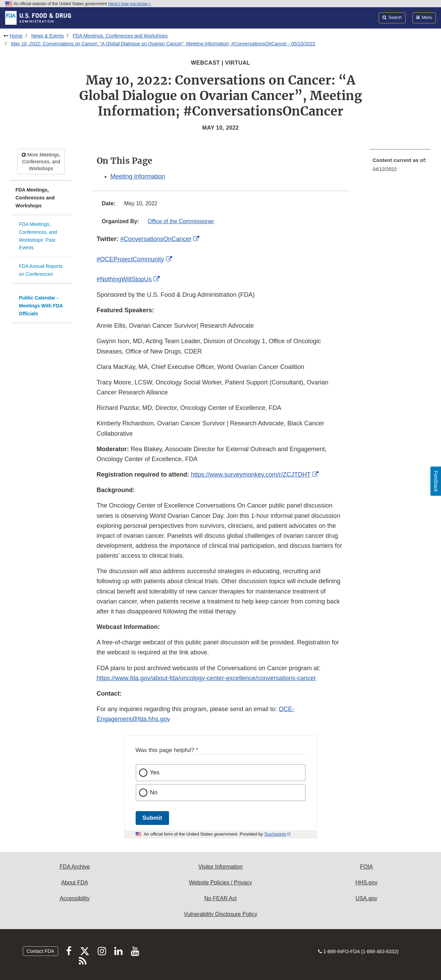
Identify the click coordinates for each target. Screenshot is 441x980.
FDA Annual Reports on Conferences (41, 270)
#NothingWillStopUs (124, 279)
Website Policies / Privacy (220, 883)
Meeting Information (138, 176)
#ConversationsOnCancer (156, 239)
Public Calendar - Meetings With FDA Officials (41, 306)
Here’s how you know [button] (130, 4)
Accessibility (75, 898)
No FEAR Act (220, 898)
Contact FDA (40, 951)
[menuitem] (400, 167)
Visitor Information (220, 867)
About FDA (75, 883)
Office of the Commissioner (181, 221)
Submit (152, 818)
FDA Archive (75, 867)
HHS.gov (366, 883)
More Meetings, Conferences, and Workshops (41, 162)
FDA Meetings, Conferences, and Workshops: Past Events (38, 236)
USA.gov (366, 898)
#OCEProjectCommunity (130, 259)
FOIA (366, 867)
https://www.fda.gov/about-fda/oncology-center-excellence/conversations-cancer (206, 678)
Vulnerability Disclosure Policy (220, 914)
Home (16, 36)
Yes (155, 772)
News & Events (48, 36)
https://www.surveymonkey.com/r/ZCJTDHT (251, 475)
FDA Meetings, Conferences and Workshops (120, 36)
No (154, 792)
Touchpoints (275, 834)
